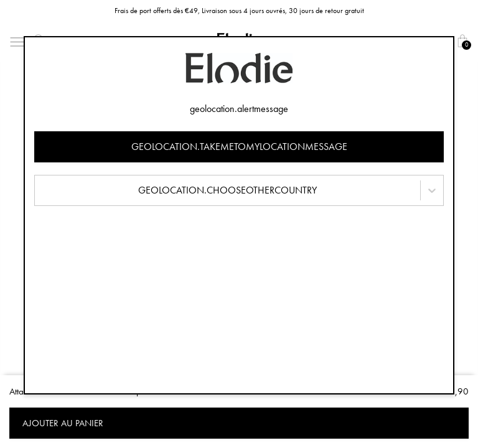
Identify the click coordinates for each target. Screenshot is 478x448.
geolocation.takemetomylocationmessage (239, 147)
